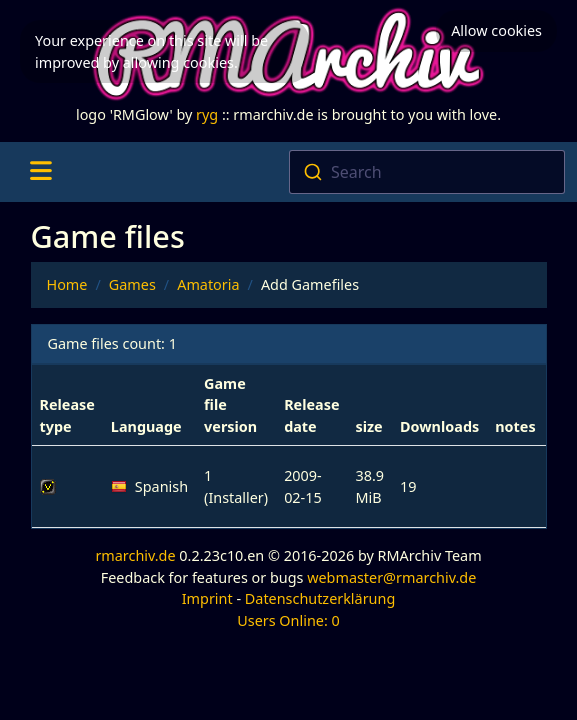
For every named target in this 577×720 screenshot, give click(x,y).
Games (132, 284)
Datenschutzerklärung (320, 598)
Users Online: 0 (288, 620)
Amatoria (208, 284)
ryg (207, 114)
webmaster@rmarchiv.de (391, 577)
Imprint (207, 598)
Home (67, 284)
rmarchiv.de (135, 555)
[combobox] (427, 172)
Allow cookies (496, 30)
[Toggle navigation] (40, 172)
